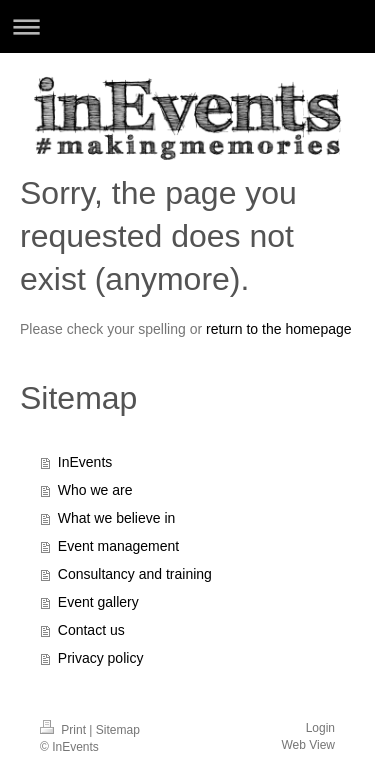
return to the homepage (279, 329)
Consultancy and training (135, 574)
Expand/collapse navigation (187, 26)
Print (64, 730)
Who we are (95, 490)
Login (320, 728)
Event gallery (98, 602)
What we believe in (117, 518)
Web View (308, 745)
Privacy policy (101, 658)
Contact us (91, 630)
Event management (118, 546)
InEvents (85, 462)
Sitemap (118, 730)
